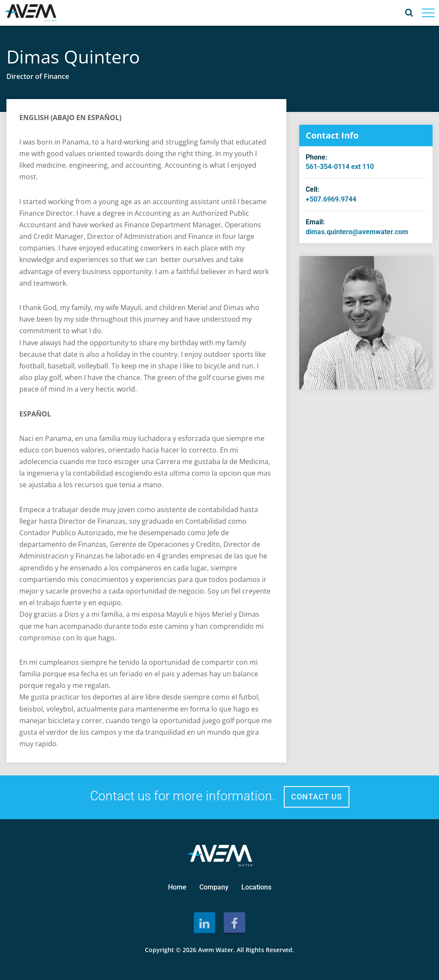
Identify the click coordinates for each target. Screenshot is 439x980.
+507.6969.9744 (331, 199)
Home (177, 887)
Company (214, 887)
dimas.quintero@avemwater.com (357, 232)
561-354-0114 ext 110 (340, 167)
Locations (256, 887)
